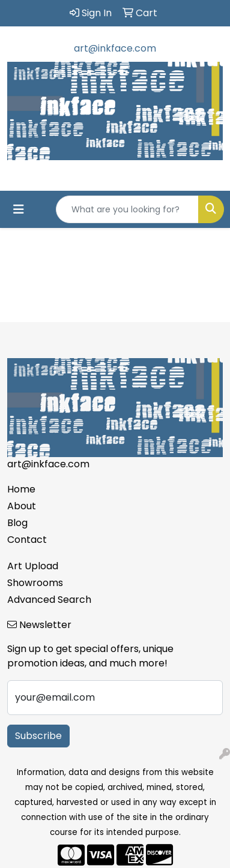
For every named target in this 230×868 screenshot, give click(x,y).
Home (21, 489)
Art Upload (33, 566)
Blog (17, 523)
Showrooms (35, 583)
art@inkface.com (115, 48)
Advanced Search (49, 600)
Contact (27, 540)
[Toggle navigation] (19, 209)
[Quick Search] (127, 209)
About (22, 506)
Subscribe (38, 736)
